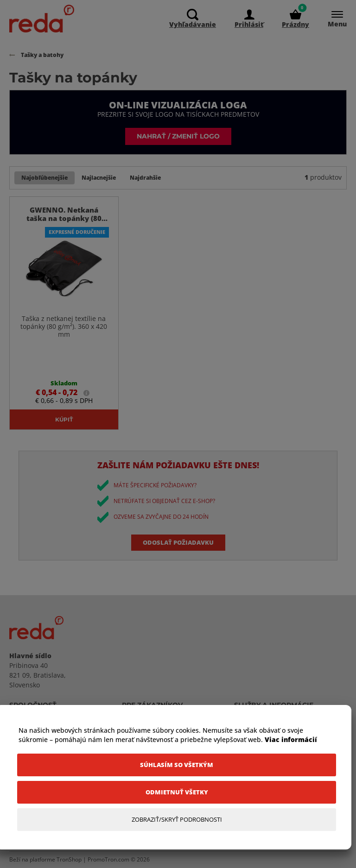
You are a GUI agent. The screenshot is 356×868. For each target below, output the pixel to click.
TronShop (69, 860)
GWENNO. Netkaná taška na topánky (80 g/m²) (64, 219)
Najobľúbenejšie (44, 178)
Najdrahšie (145, 178)
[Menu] (333, 19)
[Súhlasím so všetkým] (177, 765)
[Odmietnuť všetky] (177, 792)
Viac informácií (291, 739)
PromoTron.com (108, 860)
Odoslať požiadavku (178, 542)
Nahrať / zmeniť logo (178, 136)
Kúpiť (64, 419)
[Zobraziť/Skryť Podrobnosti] (177, 820)
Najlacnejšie (99, 178)
